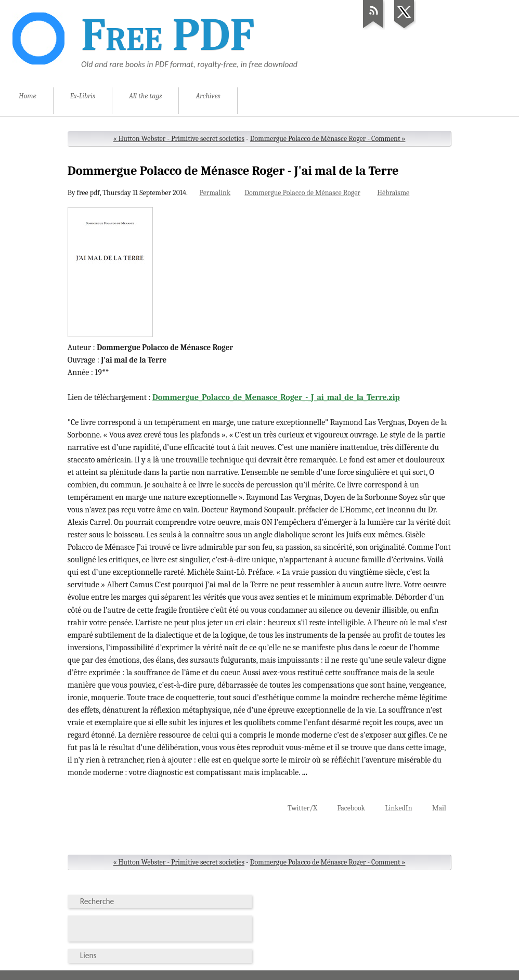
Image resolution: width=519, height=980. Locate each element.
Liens (88, 955)
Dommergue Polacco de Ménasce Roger (302, 193)
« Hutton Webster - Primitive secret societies (179, 139)
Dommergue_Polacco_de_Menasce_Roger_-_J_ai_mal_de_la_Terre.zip (276, 397)
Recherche (97, 901)
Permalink (215, 193)
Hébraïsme (393, 193)
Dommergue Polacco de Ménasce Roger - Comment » (328, 139)
